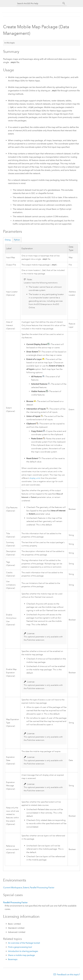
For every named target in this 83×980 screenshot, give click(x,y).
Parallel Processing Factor (42, 888)
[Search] (64, 3)
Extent (26, 888)
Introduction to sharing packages (23, 952)
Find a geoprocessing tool (20, 948)
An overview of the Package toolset (24, 943)
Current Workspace (13, 888)
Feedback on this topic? (68, 975)
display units (35, 479)
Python (17, 240)
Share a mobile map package (21, 956)
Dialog (8, 240)
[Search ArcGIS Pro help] (39, 3)
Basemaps (13, 960)
